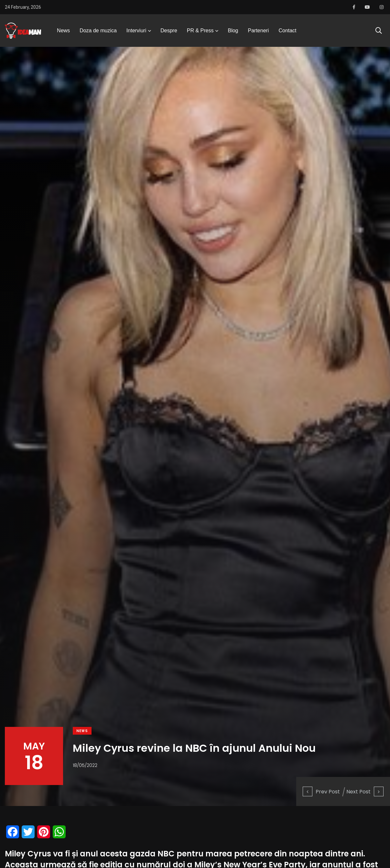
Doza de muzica (98, 31)
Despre (169, 31)
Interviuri (136, 31)
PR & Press (200, 31)
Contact (287, 31)
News (63, 31)
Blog (233, 31)
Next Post (365, 792)
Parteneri (259, 31)
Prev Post (321, 792)
